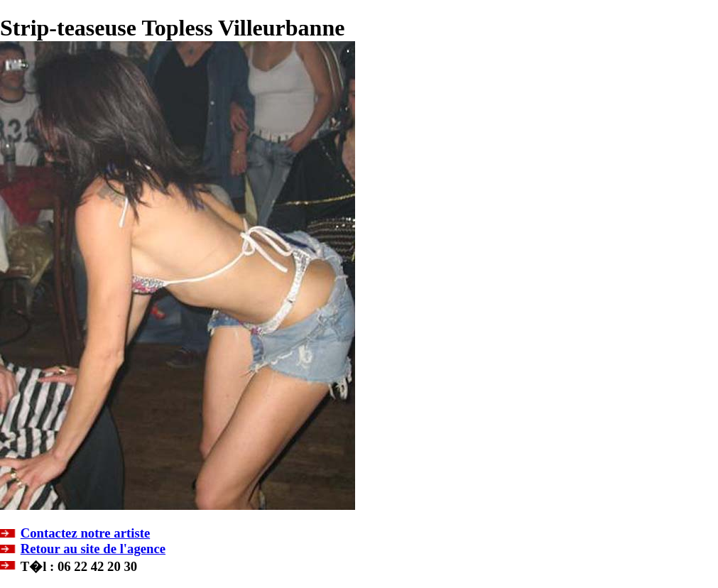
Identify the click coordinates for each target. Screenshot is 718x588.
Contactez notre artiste (85, 533)
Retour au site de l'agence (93, 549)
